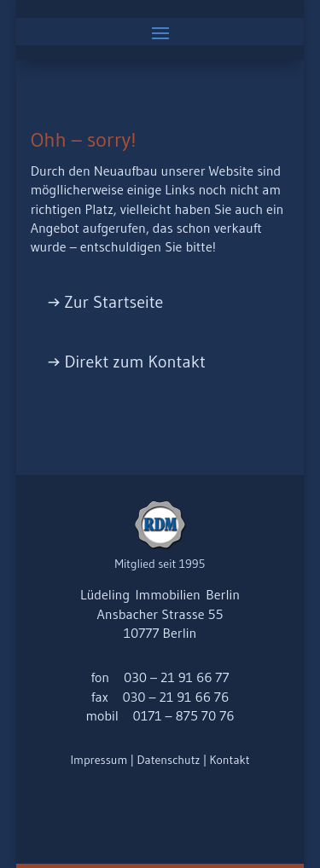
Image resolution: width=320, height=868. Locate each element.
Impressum (99, 760)
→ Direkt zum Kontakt (127, 362)
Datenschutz (168, 760)
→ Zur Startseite (106, 302)
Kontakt (230, 760)
